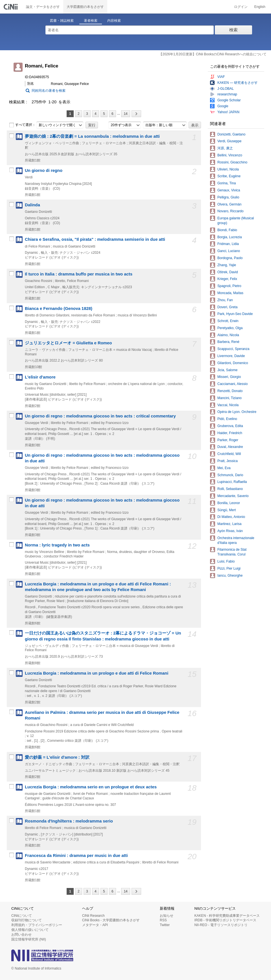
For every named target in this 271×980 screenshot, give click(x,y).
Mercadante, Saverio (233, 496)
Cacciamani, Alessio (232, 384)
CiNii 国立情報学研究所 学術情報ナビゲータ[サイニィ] (11, 7)
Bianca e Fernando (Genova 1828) (59, 309)
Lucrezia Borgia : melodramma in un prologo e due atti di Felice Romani (97, 673)
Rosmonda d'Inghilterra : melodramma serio (69, 821)
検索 (233, 30)
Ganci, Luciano (229, 251)
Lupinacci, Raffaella (232, 482)
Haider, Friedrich (230, 433)
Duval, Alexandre (230, 447)
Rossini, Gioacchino (232, 162)
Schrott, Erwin (228, 321)
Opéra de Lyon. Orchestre (237, 412)
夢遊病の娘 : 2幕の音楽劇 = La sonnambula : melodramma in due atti (92, 136)
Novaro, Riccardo (230, 211)
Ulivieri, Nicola (228, 169)
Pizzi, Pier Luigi (229, 568)
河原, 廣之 (225, 148)
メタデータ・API (95, 925)
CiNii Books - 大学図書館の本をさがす (111, 920)
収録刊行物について (27, 920)
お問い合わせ (21, 935)
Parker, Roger (228, 440)
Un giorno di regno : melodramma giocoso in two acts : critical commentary (100, 416)
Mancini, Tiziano (230, 398)
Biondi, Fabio (227, 230)
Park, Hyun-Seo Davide (235, 314)
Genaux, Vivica (229, 190)
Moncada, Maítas (230, 293)
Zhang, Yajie (227, 265)
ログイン (241, 7)
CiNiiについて (22, 916)
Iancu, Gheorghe (230, 576)
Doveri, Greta (227, 307)
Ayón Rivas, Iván (230, 531)
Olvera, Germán (229, 204)
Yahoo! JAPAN (228, 112)
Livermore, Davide (231, 356)
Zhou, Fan (225, 300)
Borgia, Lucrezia (230, 237)
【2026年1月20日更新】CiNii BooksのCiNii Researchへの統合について (213, 54)
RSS (163, 920)
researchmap (227, 94)
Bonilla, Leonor (229, 503)
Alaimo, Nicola (228, 335)
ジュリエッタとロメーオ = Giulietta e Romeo (68, 343)
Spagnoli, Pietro (229, 286)
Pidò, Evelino (227, 419)
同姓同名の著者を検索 (49, 91)
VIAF (221, 77)
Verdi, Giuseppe (229, 141)
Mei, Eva (224, 468)
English (260, 7)
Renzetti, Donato (230, 391)
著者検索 (91, 21)
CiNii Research (93, 916)
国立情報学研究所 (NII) (29, 939)
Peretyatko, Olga (230, 328)
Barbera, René (228, 342)
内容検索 (114, 21)
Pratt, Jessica (228, 461)
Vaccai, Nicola (228, 405)
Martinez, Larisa (229, 524)
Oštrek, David (228, 272)
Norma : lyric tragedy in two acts (57, 545)
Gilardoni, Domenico (233, 363)
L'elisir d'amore (40, 377)
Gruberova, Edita (230, 426)
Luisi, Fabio (226, 561)
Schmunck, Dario (230, 475)
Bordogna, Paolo (230, 258)
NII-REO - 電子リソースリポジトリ (221, 925)
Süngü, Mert (227, 510)
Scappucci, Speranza (233, 349)
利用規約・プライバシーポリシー (37, 925)
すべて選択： (22, 125)
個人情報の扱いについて (30, 930)
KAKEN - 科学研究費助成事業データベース (227, 916)
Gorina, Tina (227, 183)
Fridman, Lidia (228, 244)
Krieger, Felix (227, 279)
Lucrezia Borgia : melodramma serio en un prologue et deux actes (91, 787)
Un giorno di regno (44, 170)
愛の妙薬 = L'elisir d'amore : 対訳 (57, 757)
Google (223, 106)
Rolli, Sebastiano (230, 489)
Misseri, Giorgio (229, 377)
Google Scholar (229, 100)
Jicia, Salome (227, 370)
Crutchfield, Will (229, 454)
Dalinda (32, 205)
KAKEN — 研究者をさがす (238, 83)
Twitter (165, 925)
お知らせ (167, 916)
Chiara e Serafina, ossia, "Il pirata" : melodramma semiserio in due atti (95, 239)
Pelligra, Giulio (228, 197)
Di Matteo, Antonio (231, 517)
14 (125, 114)
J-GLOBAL (226, 89)
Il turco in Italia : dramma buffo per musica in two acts (79, 274)
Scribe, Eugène (229, 176)
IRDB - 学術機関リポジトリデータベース (225, 920)
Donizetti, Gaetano (231, 134)
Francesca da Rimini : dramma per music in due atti (76, 856)
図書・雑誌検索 (62, 21)
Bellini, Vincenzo (230, 155)
